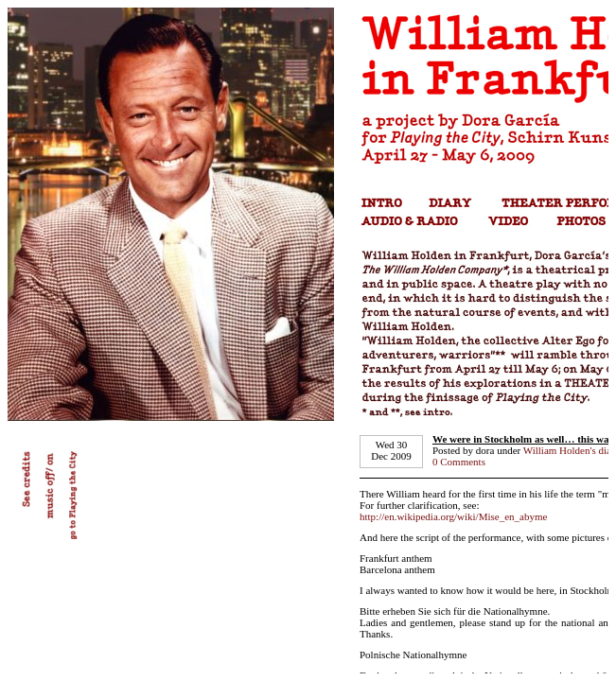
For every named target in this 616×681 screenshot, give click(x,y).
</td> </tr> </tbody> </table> (308, 340)
